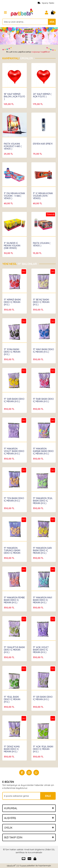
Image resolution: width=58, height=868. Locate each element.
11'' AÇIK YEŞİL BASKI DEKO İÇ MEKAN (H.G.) (43, 749)
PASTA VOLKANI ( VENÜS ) (42, 244)
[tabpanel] (29, 36)
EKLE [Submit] (48, 796)
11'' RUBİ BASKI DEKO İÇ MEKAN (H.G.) (43, 400)
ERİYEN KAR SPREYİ (43, 144)
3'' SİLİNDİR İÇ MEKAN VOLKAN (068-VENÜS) (12, 246)
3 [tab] (31, 42)
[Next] (55, 36)
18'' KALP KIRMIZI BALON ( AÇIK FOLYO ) (14, 97)
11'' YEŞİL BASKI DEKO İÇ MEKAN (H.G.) (12, 699)
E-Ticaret (22, 866)
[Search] (29, 22)
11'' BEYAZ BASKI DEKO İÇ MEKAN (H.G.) (41, 302)
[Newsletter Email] (29, 796)
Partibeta (9, 91)
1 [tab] (24, 42)
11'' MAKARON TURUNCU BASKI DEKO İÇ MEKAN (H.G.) (12, 552)
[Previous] (3, 36)
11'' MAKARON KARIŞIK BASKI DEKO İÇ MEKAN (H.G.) (43, 451)
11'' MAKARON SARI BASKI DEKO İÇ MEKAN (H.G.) (42, 550)
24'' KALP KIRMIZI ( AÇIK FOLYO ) (42, 95)
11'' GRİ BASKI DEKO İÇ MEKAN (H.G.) (43, 698)
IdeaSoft (11, 866)
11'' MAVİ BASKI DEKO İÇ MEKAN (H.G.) (43, 351)
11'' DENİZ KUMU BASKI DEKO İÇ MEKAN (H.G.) (12, 749)
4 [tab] (35, 42)
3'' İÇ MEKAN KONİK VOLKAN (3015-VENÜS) (43, 196)
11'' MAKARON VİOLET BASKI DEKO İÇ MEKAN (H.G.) (14, 451)
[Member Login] (46, 13)
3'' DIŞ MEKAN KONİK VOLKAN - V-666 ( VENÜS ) (14, 196)
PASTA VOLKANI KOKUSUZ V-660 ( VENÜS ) (13, 146)
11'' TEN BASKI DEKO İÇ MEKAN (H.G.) (14, 499)
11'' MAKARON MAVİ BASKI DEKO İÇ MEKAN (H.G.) (43, 600)
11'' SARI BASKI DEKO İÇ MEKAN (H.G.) (14, 400)
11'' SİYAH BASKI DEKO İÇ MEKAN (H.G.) (12, 352)
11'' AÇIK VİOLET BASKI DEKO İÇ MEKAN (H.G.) (41, 650)
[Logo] (22, 12)
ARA (52, 22)
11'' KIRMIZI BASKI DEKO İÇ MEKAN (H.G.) (12, 302)
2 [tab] (27, 42)
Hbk (6, 297)
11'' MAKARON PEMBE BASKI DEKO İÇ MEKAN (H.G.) (14, 600)
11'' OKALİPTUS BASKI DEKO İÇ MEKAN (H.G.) (14, 650)
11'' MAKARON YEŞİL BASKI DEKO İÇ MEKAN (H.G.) (43, 501)
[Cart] (53, 13)
